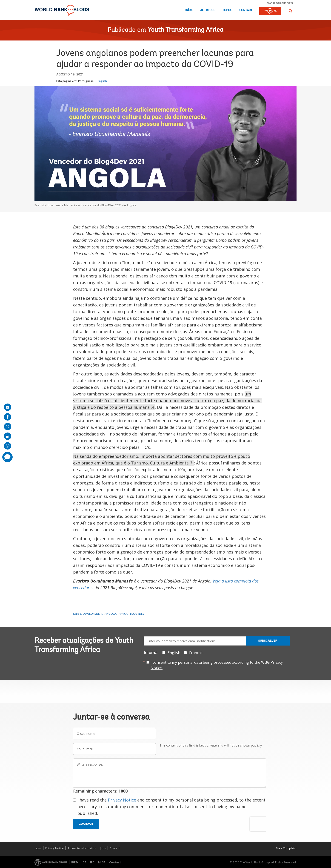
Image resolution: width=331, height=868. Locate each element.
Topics (227, 10)
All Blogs (208, 10)
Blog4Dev (137, 614)
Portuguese (86, 81)
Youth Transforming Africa (185, 30)
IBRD (75, 862)
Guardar (86, 824)
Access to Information (82, 848)
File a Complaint (286, 848)
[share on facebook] (8, 417)
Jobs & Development (88, 614)
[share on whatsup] (8, 446)
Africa (123, 614)
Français (196, 653)
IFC (92, 862)
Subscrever (268, 641)
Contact (246, 10)
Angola (110, 614)
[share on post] (8, 427)
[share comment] (7, 457)
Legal (38, 848)
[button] (291, 11)
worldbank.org (280, 3)
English (102, 81)
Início (189, 10)
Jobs (103, 848)
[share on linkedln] (8, 436)
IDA (84, 862)
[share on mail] (8, 407)
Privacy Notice (122, 800)
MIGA (102, 862)
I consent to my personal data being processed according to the (217, 665)
